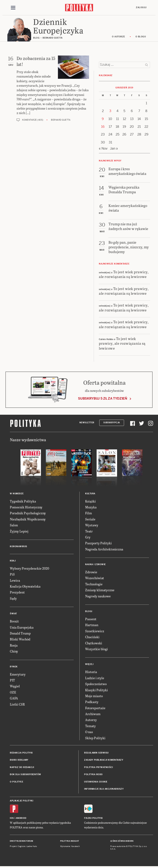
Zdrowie (91, 573)
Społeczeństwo (96, 684)
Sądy (13, 599)
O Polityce (16, 782)
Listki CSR (17, 705)
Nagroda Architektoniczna (104, 550)
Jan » (114, 149)
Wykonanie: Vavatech (70, 847)
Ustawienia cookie (96, 782)
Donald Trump (20, 634)
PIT (12, 681)
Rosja (14, 646)
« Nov (103, 149)
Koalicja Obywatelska (25, 587)
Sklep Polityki (95, 738)
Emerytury (18, 675)
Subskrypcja (112, 423)
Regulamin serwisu (96, 753)
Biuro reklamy (19, 761)
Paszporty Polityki (98, 544)
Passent (91, 620)
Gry (88, 537)
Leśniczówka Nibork (122, 841)
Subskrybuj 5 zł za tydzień (103, 399)
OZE (13, 693)
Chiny (14, 652)
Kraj (13, 561)
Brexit (14, 622)
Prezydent (17, 593)
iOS (12, 819)
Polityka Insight (70, 841)
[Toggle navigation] (13, 8)
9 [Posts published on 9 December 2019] (103, 119)
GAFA (14, 699)
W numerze (17, 494)
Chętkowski (94, 643)
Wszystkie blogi (96, 650)
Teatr (89, 532)
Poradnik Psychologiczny (28, 514)
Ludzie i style (95, 678)
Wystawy (92, 526)
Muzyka (91, 508)
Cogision (22, 847)
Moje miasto (94, 696)
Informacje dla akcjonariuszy (104, 790)
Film (89, 514)
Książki (90, 502)
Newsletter (87, 423)
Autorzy (91, 720)
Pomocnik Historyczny (26, 508)
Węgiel (15, 687)
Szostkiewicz (95, 631)
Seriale (90, 520)
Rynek (14, 667)
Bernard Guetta (61, 120)
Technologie (94, 584)
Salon (14, 526)
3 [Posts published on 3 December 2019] (110, 112)
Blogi (89, 612)
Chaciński (92, 637)
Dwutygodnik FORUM (21, 841)
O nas (89, 732)
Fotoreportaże (95, 708)
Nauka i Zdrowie (95, 565)
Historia (91, 672)
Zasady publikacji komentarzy (104, 761)
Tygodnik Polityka (23, 502)
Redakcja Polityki (21, 753)
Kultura (90, 494)
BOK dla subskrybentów (25, 775)
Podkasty (92, 702)
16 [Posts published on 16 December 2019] (103, 127)
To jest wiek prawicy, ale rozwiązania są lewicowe (124, 275)
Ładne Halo (32, 847)
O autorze (118, 37)
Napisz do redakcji (22, 768)
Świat (13, 614)
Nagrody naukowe (98, 596)
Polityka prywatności (98, 768)
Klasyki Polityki (96, 690)
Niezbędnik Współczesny (28, 520)
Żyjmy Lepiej (19, 532)
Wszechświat (95, 578)
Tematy (90, 726)
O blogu (141, 37)
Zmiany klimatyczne (100, 591)
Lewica (15, 581)
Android (21, 819)
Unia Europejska (22, 628)
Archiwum (93, 714)
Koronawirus (19, 547)
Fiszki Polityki (93, 819)
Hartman (92, 625)
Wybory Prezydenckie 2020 (29, 569)
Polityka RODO (93, 775)
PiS (12, 575)
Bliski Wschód (20, 640)
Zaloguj (141, 7)
